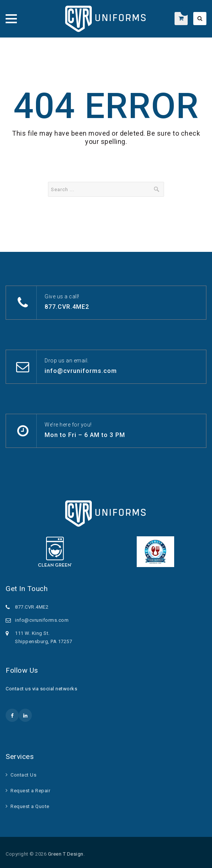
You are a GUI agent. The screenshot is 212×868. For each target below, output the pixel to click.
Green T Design (66, 854)
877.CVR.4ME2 (67, 307)
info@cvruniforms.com (81, 371)
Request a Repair (30, 791)
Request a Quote (30, 806)
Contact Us (23, 775)
